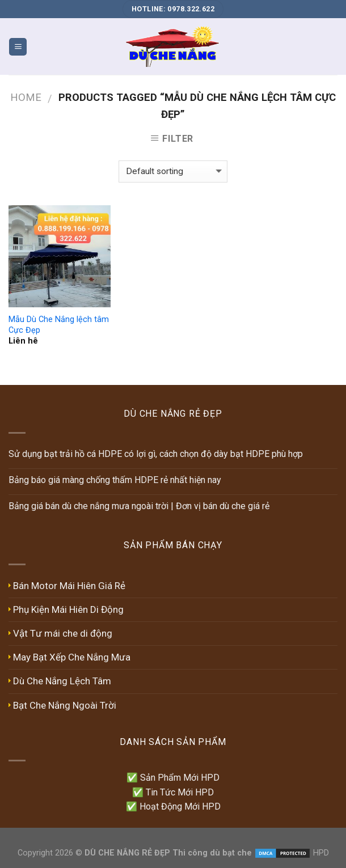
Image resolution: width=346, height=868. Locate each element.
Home (26, 97)
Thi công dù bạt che (211, 853)
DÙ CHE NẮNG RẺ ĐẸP (127, 853)
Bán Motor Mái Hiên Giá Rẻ (69, 586)
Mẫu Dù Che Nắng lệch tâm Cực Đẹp (59, 325)
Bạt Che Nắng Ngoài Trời (65, 705)
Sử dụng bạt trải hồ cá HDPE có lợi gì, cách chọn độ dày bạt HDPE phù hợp (156, 454)
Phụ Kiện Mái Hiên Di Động (68, 609)
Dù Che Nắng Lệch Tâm (62, 681)
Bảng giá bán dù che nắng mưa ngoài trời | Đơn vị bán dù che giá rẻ (139, 506)
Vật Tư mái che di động (63, 633)
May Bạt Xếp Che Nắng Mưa (72, 657)
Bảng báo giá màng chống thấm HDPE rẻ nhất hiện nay (115, 480)
